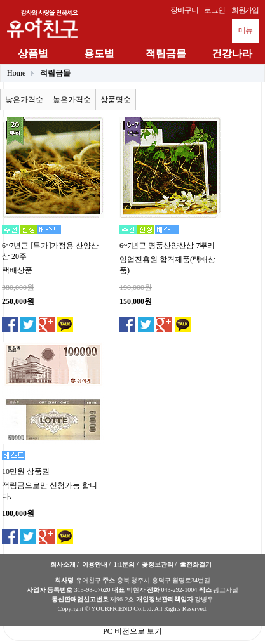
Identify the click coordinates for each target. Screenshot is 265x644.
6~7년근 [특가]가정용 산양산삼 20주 (50, 251)
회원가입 (245, 10)
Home (16, 73)
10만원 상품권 (26, 471)
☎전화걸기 (196, 564)
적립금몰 (166, 54)
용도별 (99, 54)
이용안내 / (96, 564)
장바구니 (184, 10)
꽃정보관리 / (159, 564)
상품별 (33, 54)
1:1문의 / (126, 564)
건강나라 (232, 54)
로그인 (214, 10)
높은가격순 (72, 100)
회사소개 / (65, 564)
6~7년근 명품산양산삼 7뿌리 (167, 246)
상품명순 (116, 100)
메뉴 (245, 30)
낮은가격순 (24, 100)
